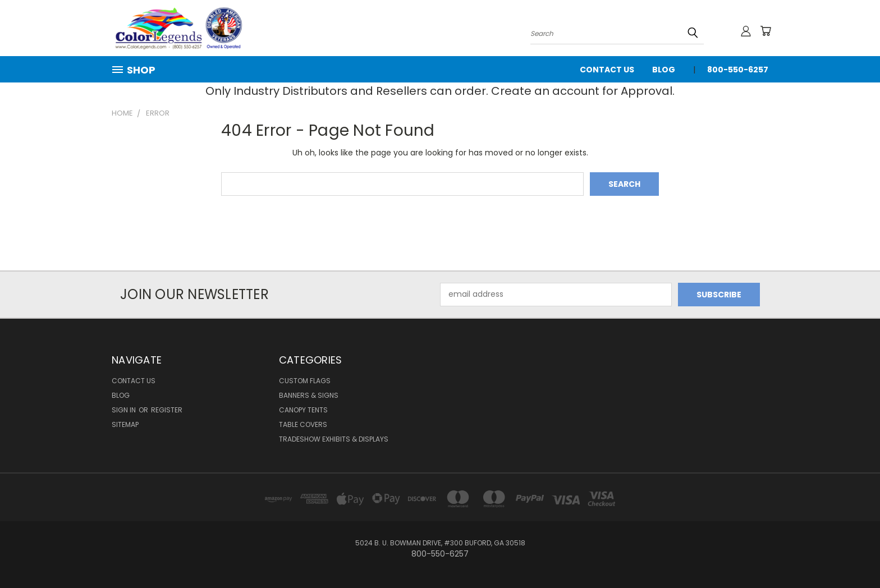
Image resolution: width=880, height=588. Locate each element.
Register (167, 410)
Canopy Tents (303, 410)
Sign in (125, 410)
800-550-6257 (738, 70)
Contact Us (607, 70)
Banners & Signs (309, 395)
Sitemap (125, 424)
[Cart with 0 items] (766, 31)
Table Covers (303, 424)
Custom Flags (305, 381)
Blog (664, 70)
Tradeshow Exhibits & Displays (334, 439)
